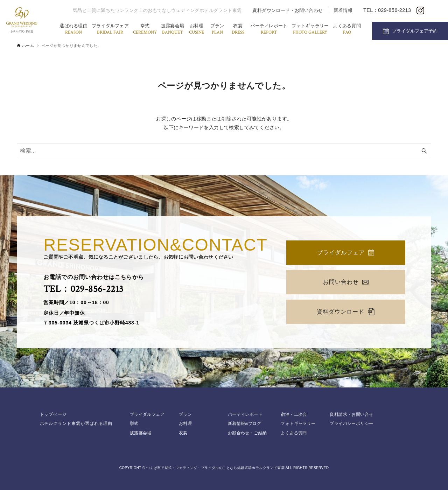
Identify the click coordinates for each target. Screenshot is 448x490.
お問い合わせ (346, 282)
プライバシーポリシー (351, 423)
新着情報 (343, 10)
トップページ (54, 414)
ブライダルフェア (110, 30)
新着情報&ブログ (244, 423)
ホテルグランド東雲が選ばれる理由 (76, 423)
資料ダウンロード (346, 312)
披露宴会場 (173, 30)
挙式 (145, 30)
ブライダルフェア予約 (415, 31)
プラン (217, 30)
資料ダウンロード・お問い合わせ (288, 10)
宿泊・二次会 (294, 414)
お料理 (197, 30)
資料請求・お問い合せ (351, 414)
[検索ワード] (224, 151)
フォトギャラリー (310, 30)
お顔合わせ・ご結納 (247, 433)
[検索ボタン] (424, 151)
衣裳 (238, 30)
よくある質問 (347, 30)
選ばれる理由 (73, 30)
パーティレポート (269, 30)
